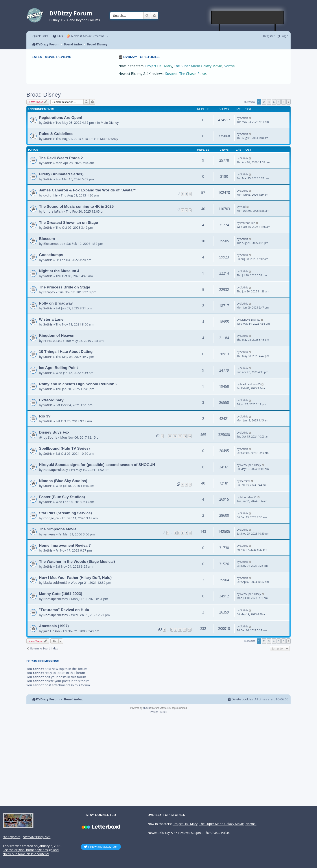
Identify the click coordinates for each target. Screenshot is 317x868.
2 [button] (264, 102)
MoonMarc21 (248, 497)
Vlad (243, 207)
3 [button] (269, 102)
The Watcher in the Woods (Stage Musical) (77, 561)
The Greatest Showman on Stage (68, 223)
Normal (230, 66)
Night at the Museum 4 (59, 271)
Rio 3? (45, 416)
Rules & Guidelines (56, 134)
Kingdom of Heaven (57, 335)
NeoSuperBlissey (56, 470)
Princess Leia (53, 341)
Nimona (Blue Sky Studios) (63, 481)
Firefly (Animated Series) (61, 174)
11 (185, 630)
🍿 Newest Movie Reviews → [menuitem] (87, 36)
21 (175, 436)
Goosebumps (51, 255)
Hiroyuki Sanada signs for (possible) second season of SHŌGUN (97, 465)
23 (185, 436)
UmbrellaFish (53, 211)
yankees (49, 534)
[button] (289, 102)
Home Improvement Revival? (65, 545)
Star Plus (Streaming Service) (65, 513)
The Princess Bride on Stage (65, 287)
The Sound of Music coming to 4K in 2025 (76, 206)
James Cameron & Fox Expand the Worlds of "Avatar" (87, 190)
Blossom (47, 239)
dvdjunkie (51, 195)
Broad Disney (44, 95)
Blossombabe (53, 244)
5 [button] (279, 102)
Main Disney (110, 123)
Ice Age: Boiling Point (58, 368)
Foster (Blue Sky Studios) (62, 497)
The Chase (187, 74)
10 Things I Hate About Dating (66, 352)
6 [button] (283, 102)
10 (180, 630)
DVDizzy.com (11, 837)
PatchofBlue (248, 223)
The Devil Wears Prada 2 (61, 158)
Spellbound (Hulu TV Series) (64, 448)
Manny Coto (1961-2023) (61, 594)
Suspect (171, 74)
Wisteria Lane (51, 319)
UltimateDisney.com (37, 837)
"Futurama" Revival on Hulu (64, 610)
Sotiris (48, 123)
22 (180, 436)
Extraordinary (51, 400)
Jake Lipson (52, 631)
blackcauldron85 (250, 384)
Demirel (245, 481)
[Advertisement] (247, 17)
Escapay (49, 292)
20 (170, 436)
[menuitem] (58, 36)
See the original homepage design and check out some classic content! (31, 852)
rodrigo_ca (51, 518)
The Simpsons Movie (58, 529)
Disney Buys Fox (54, 432)
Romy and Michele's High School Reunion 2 (78, 384)
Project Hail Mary (159, 66)
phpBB (146, 708)
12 (190, 630)
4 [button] (274, 102)
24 (190, 436)
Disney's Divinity (250, 320)
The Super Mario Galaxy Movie (198, 66)
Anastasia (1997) (54, 626)
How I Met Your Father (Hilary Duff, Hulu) (75, 578)
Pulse (202, 74)
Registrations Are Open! (61, 118)
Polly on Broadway (56, 303)
